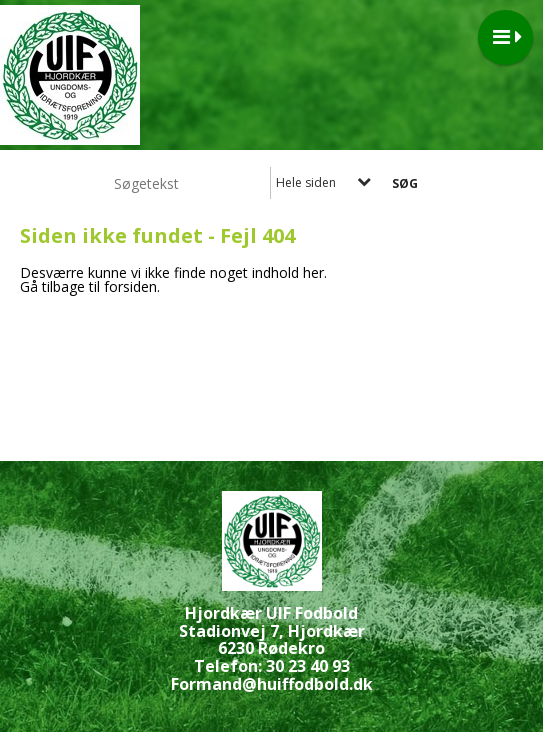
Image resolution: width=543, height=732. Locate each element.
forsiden (130, 286)
